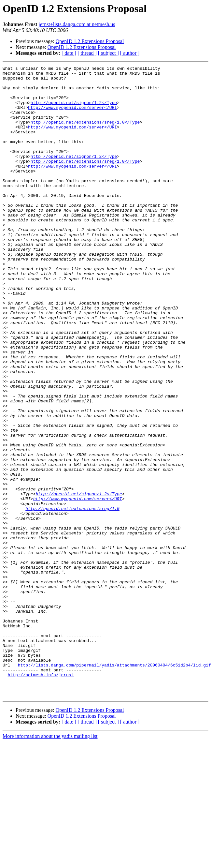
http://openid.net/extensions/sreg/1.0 (72, 597)
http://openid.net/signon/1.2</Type (74, 110)
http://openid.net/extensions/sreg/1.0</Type (85, 134)
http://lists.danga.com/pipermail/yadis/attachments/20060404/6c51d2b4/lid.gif (114, 785)
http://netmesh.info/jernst (41, 797)
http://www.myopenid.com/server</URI (72, 116)
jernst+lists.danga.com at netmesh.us (77, 24)
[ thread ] (87, 53)
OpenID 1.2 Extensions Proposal (90, 41)
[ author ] (130, 53)
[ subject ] (108, 53)
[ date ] (69, 53)
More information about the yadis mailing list (50, 862)
